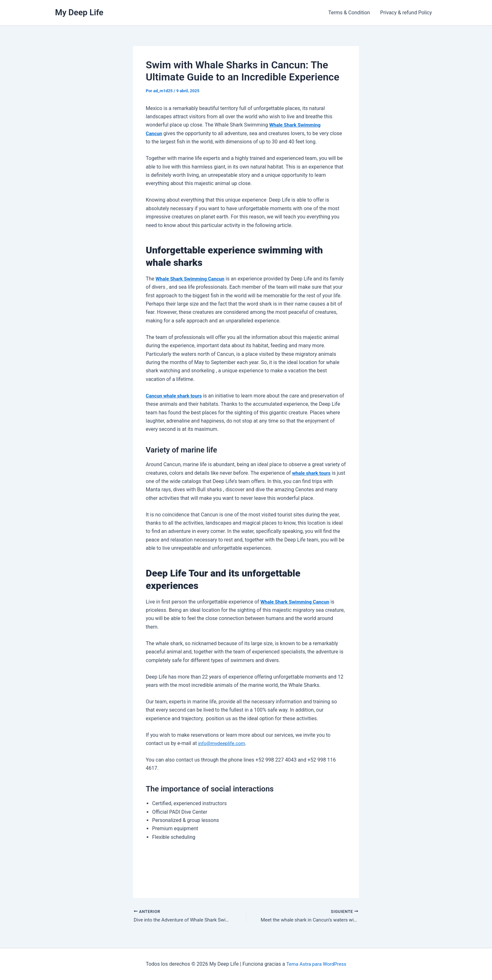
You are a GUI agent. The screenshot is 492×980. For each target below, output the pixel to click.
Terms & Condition (349, 13)
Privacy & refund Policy (406, 13)
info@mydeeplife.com (223, 743)
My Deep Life (79, 12)
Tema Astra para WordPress (316, 964)
